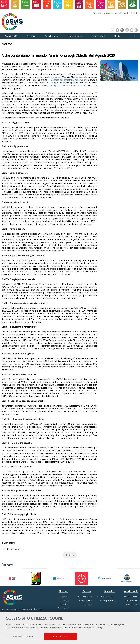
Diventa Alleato (86, 600)
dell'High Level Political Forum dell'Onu (67, 85)
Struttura (65, 604)
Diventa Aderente (85, 596)
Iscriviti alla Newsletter (106, 596)
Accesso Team (132, 604)
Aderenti (65, 596)
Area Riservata (122, 13)
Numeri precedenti (108, 600)
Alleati (66, 600)
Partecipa (97, 13)
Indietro (70, 555)
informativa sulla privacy (92, 628)
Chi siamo (64, 591)
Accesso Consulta (131, 600)
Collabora (88, 604)
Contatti (134, 13)
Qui (7, 628)
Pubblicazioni (63, 608)
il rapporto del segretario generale (66, 80)
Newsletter (109, 13)
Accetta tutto (71, 637)
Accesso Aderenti (131, 596)
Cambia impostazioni (26, 637)
